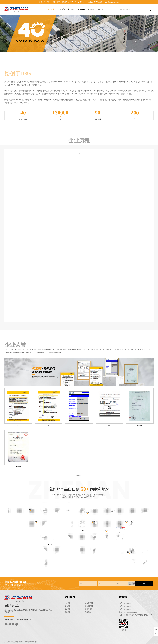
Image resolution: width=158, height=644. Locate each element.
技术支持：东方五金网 (146, 641)
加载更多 (79, 476)
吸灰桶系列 (89, 606)
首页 (32, 9)
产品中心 (41, 9)
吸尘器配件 (89, 609)
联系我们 (91, 9)
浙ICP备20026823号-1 (31, 641)
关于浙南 (51, 9)
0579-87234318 (129, 609)
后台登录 (135, 641)
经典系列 (68, 612)
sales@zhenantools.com (131, 612)
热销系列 (68, 603)
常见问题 (81, 9)
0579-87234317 (129, 606)
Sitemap (129, 641)
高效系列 (68, 609)
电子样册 (71, 9)
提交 (144, 584)
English (101, 9)
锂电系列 (68, 606)
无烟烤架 (88, 612)
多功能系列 (89, 603)
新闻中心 (61, 9)
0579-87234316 (129, 603)
